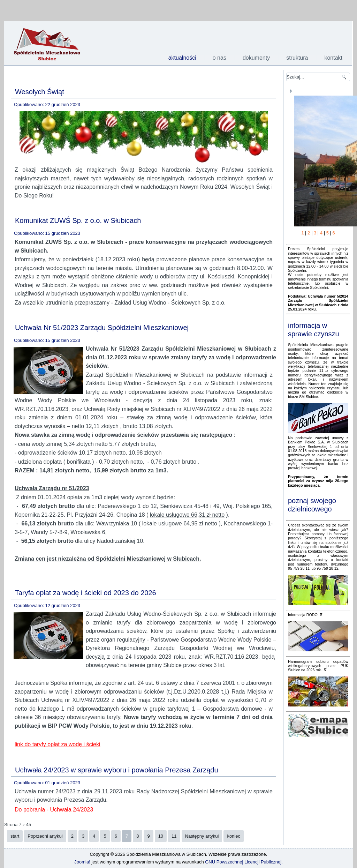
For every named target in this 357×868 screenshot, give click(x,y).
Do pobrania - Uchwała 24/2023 (54, 810)
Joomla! (82, 862)
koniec (234, 836)
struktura (297, 58)
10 (161, 836)
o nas (219, 58)
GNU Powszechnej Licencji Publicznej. (244, 862)
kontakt (333, 58)
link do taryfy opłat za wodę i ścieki (57, 744)
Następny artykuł (202, 836)
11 (174, 836)
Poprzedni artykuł (45, 836)
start (15, 836)
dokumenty (256, 58)
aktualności (182, 58)
